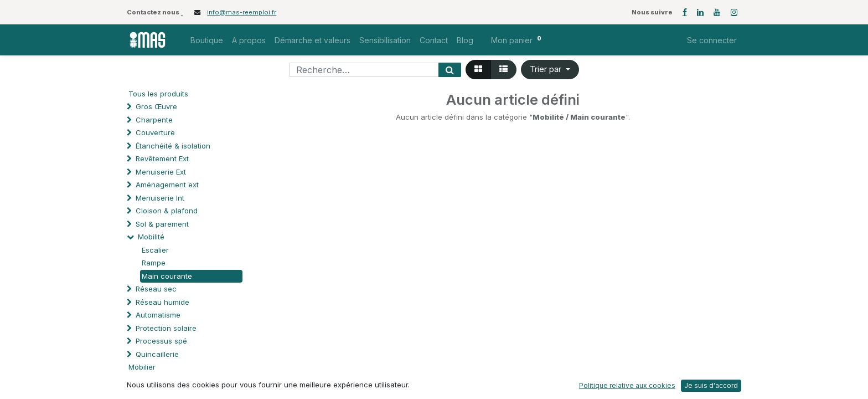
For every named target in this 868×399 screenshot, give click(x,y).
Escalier (155, 250)
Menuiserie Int (160, 198)
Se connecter (712, 40)
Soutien (149, 380)
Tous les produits (158, 94)
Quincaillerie (157, 354)
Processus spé (161, 341)
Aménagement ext (167, 185)
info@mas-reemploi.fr (242, 12)
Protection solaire (166, 328)
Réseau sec (156, 289)
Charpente (154, 120)
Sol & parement (163, 224)
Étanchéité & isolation (173, 146)
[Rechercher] (450, 70)
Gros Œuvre (156, 106)
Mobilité (151, 237)
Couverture (155, 132)
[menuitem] (207, 40)
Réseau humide (162, 302)
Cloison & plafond (167, 211)
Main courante (167, 276)
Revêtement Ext (162, 158)
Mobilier (142, 367)
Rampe (154, 263)
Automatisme (158, 315)
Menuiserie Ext (161, 172)
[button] (550, 70)
